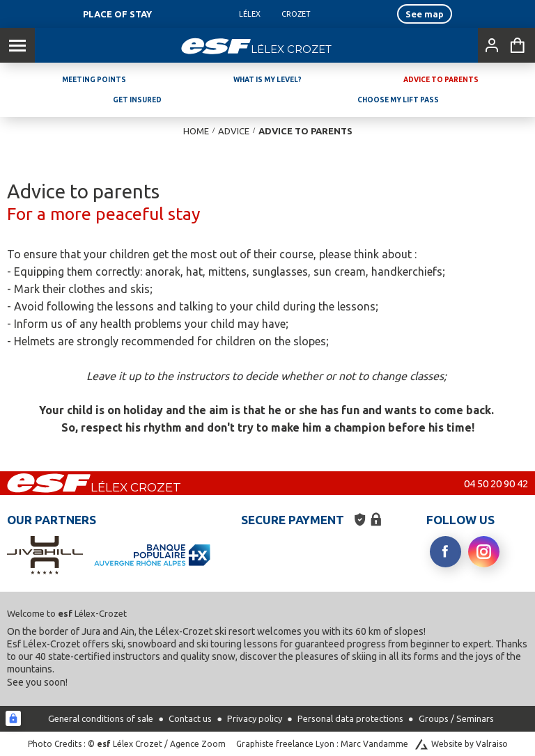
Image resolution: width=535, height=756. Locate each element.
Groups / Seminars (456, 718)
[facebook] (445, 552)
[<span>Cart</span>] (518, 45)
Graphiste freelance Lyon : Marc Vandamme (322, 744)
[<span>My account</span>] (489, 45)
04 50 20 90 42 (496, 483)
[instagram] (484, 552)
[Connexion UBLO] (13, 718)
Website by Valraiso (470, 744)
